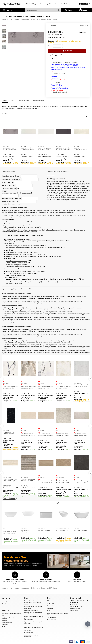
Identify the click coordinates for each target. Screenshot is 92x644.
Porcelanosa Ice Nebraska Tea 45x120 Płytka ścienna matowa (46, 482)
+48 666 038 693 (73, 605)
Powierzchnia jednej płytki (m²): (11, 199)
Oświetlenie (4, 621)
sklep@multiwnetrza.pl (75, 609)
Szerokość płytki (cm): (9, 185)
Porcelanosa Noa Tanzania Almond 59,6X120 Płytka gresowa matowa (63, 482)
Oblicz (4, 191)
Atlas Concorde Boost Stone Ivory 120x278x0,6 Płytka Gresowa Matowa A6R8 (45, 435)
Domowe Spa (5, 625)
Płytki (3, 615)
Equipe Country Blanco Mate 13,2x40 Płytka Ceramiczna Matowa (45, 149)
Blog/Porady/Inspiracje (69, 4)
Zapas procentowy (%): (9, 189)
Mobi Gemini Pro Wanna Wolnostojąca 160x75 (10, 532)
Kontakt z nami (50, 603)
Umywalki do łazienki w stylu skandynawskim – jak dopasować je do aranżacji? (33, 603)
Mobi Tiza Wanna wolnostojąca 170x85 (26, 531)
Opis (5, 101)
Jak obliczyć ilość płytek (32, 4)
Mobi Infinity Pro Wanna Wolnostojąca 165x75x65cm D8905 (80, 531)
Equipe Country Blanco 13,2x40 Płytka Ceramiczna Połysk (28, 149)
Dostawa (42, 4)
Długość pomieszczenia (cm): (11, 176)
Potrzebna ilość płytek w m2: (11, 202)
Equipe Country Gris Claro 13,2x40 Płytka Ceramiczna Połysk (64, 149)
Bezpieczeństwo (38, 101)
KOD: (82, 26)
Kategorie (10, 10)
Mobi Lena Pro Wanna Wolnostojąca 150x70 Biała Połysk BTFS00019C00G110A (63, 531)
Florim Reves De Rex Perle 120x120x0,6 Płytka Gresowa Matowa (64, 387)
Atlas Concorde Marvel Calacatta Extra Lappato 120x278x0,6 (10, 435)
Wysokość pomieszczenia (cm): (11, 179)
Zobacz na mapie (74, 611)
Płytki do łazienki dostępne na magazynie (11, 613)
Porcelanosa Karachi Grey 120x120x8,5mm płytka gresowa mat (81, 482)
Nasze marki (50, 606)
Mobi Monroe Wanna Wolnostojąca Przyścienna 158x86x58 (46, 531)
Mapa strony (50, 608)
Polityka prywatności (52, 617)
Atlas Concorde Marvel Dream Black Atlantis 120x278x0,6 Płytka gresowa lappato (27, 433)
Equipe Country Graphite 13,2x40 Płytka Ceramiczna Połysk (10, 149)
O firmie (49, 601)
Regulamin (49, 611)
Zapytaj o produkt (24, 101)
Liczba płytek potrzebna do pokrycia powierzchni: (17, 193)
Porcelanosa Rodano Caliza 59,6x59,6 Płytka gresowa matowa (81, 386)
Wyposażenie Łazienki (7, 623)
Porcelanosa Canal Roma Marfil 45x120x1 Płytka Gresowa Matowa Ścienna (10, 480)
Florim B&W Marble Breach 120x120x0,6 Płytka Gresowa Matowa (10, 387)
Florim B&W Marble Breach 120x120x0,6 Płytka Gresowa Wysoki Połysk (46, 387)
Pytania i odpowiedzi (51, 4)
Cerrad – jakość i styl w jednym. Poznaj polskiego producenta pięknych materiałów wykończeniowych (34, 618)
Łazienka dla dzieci (29, 633)
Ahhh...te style (28, 630)
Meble (3, 626)
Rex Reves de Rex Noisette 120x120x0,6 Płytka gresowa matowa (28, 387)
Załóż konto (4, 603)
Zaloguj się (4, 601)
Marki (60, 4)
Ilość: (50, 46)
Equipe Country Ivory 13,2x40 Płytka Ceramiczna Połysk (81, 149)
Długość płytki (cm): (8, 182)
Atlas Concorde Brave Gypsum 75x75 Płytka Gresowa (80, 435)
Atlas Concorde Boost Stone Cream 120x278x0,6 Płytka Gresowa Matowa (63, 435)
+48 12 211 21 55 (84, 4)
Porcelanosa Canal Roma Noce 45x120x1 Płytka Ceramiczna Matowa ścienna (28, 480)
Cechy (12, 101)
